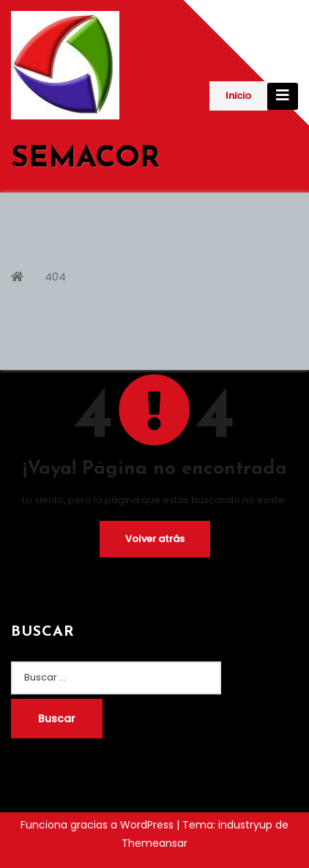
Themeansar (154, 843)
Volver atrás (155, 539)
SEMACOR (85, 159)
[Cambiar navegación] (283, 96)
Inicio (238, 96)
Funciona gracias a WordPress (98, 825)
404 (55, 277)
